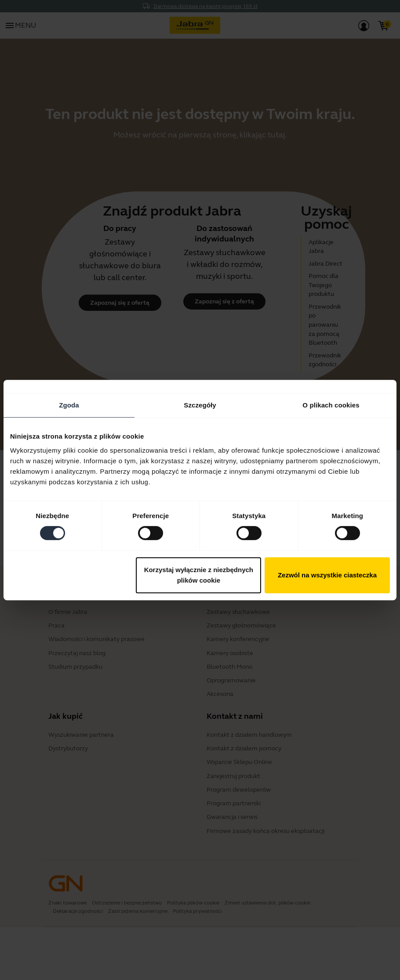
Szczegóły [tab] (200, 405)
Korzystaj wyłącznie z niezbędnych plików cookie (199, 575)
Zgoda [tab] (69, 405)
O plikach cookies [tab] (331, 405)
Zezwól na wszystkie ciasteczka (327, 575)
